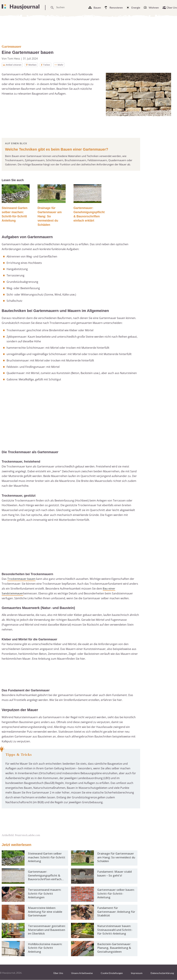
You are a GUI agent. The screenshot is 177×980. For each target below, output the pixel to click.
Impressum (137, 973)
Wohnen (154, 7)
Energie (136, 7)
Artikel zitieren (13, 65)
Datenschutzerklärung (162, 973)
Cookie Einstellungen (112, 973)
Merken (33, 65)
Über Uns (58, 973)
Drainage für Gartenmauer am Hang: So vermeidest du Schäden (50, 217)
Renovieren (116, 7)
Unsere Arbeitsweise (82, 973)
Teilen (48, 65)
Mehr (62, 65)
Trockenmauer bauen (21, 579)
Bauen (97, 7)
